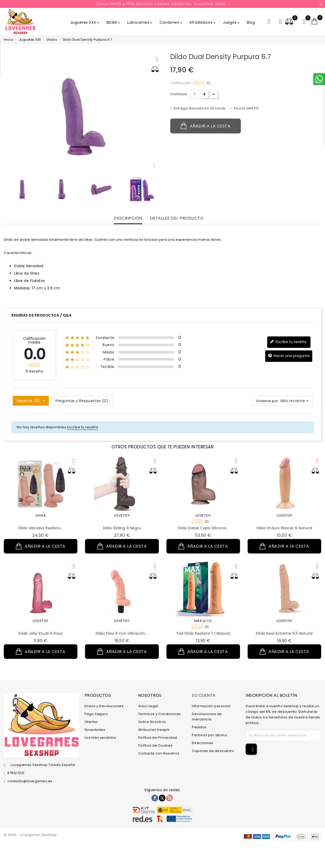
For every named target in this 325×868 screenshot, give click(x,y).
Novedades (95, 730)
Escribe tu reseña (288, 342)
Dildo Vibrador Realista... (41, 528)
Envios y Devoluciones (104, 706)
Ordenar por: (268, 401)
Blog (251, 22)
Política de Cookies (156, 745)
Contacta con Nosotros (159, 753)
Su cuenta (204, 695)
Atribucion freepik (154, 730)
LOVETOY (122, 515)
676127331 (16, 773)
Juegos (232, 22)
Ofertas (91, 722)
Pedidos (199, 727)
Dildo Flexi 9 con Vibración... (122, 633)
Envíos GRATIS (246, 108)
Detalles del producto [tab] (177, 218)
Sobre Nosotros (152, 722)
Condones (171, 22)
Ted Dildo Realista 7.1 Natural (203, 633)
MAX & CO (203, 621)
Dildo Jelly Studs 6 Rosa (41, 633)
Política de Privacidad (158, 738)
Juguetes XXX (85, 22)
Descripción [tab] (128, 218)
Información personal (211, 706)
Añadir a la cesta (206, 126)
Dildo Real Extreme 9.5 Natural (284, 633)
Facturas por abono (209, 735)
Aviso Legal (148, 706)
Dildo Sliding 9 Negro (122, 528)
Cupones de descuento (213, 751)
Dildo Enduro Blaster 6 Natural (284, 528)
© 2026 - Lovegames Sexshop (30, 835)
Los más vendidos (100, 738)
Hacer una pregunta (289, 356)
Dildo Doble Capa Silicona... (203, 528)
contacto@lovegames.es (30, 781)
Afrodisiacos (203, 22)
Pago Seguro (96, 714)
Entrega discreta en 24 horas (199, 108)
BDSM (114, 22)
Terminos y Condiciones (160, 714)
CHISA (41, 515)
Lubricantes (140, 22)
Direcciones (203, 743)
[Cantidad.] (195, 94)
